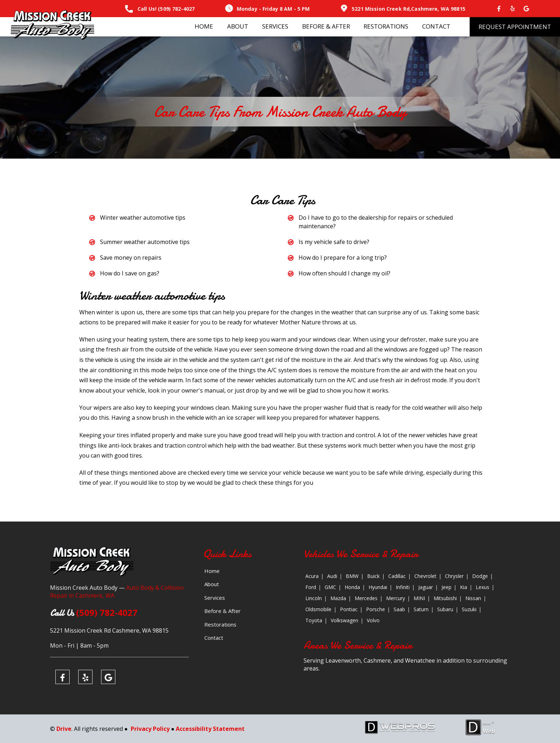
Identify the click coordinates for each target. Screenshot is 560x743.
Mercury (396, 598)
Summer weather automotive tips (145, 242)
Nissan (473, 598)
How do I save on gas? (130, 273)
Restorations (386, 26)
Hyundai (378, 587)
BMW (352, 576)
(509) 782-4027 (176, 9)
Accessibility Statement (210, 729)
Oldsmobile (318, 609)
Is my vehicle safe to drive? (334, 242)
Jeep (446, 587)
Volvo (373, 620)
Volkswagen (344, 620)
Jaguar (426, 587)
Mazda (338, 598)
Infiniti (403, 587)
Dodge (480, 576)
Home (204, 26)
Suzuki (469, 609)
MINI (419, 598)
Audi (332, 576)
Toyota (314, 620)
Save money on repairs (131, 258)
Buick (373, 576)
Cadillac (397, 576)
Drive (64, 729)
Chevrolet (425, 576)
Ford (311, 587)
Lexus (482, 587)
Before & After (326, 26)
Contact (436, 26)
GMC (330, 587)
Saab (399, 609)
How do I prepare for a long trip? (343, 258)
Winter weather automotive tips (143, 218)
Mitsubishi (445, 598)
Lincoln (314, 598)
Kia (464, 587)
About (238, 26)
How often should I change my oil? (344, 273)
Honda (352, 587)
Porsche (376, 609)
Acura (312, 576)
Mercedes (366, 598)
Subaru (445, 609)
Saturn (421, 609)
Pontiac (349, 609)
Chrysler (454, 576)
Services (275, 26)
